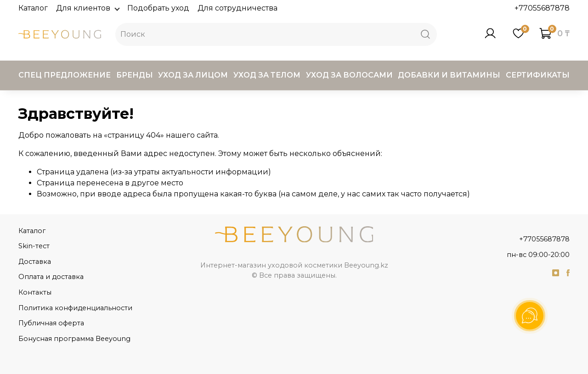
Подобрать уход (158, 8)
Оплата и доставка (51, 277)
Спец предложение (65, 75)
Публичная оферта (51, 323)
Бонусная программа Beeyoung (74, 339)
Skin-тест (34, 246)
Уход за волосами (349, 75)
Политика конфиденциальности (75, 308)
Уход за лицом (193, 75)
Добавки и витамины (449, 75)
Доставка (35, 262)
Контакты (35, 292)
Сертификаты (538, 75)
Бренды (135, 75)
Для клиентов (88, 8)
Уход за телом (267, 75)
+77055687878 (542, 8)
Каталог (33, 8)
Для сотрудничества (237, 8)
